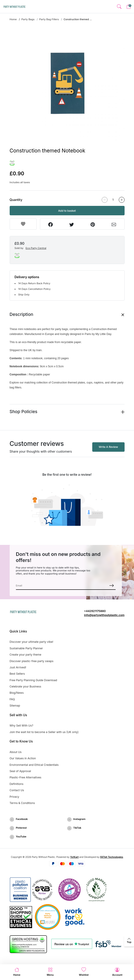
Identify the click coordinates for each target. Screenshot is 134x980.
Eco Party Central (36, 248)
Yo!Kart (75, 857)
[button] (119, 7)
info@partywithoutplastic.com (104, 615)
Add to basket (67, 211)
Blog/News (17, 693)
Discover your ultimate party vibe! (32, 642)
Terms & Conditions (22, 803)
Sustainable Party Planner (26, 648)
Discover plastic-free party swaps (32, 661)
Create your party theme (25, 655)
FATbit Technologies (112, 857)
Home (13, 19)
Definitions (17, 784)
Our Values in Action (23, 758)
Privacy (14, 797)
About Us (16, 752)
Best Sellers (17, 674)
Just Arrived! (18, 667)
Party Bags (28, 19)
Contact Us (17, 790)
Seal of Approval (20, 771)
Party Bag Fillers (49, 19)
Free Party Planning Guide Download (33, 680)
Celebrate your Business (25, 686)
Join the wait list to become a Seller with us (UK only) (44, 732)
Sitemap (15, 706)
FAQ (12, 699)
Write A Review (108, 447)
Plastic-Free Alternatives (26, 777)
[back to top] (129, 941)
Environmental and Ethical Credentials (34, 765)
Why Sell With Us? (21, 726)
